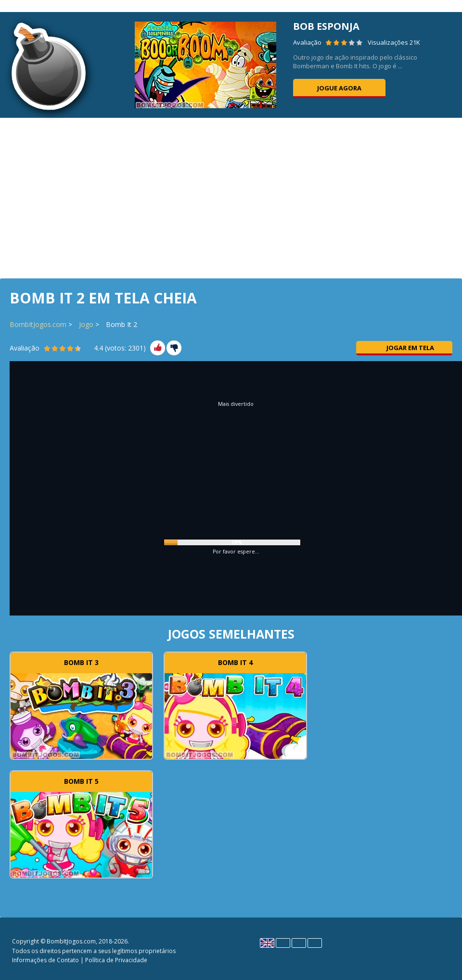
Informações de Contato (45, 960)
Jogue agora (339, 88)
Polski (299, 943)
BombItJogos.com (38, 324)
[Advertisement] (231, 197)
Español (283, 943)
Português (315, 943)
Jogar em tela (404, 348)
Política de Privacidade (116, 960)
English (267, 943)
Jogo (86, 324)
